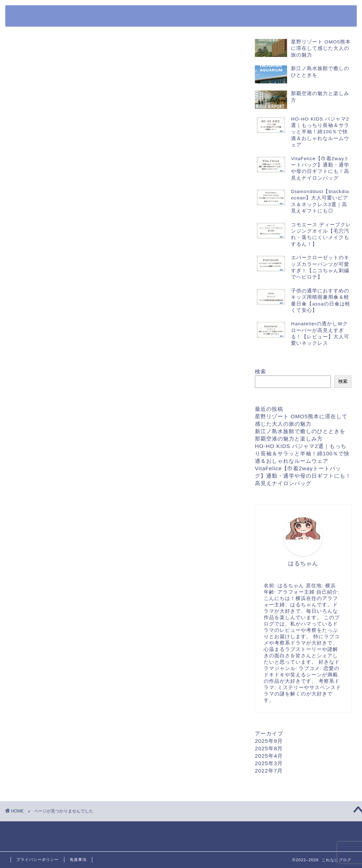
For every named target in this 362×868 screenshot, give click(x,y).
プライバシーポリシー (305, 16)
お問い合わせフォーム (249, 16)
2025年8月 (269, 748)
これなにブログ (33, 8)
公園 (35, 323)
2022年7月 (269, 771)
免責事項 (78, 860)
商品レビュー (48, 333)
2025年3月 (269, 763)
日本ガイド (45, 344)
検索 (261, 371)
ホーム (208, 16)
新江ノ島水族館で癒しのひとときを (300, 431)
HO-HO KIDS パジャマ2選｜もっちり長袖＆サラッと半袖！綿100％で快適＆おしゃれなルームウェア (302, 453)
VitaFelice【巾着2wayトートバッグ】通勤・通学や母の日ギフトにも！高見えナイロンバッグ (303, 476)
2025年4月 (269, 756)
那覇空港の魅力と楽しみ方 (289, 439)
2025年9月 (269, 741)
